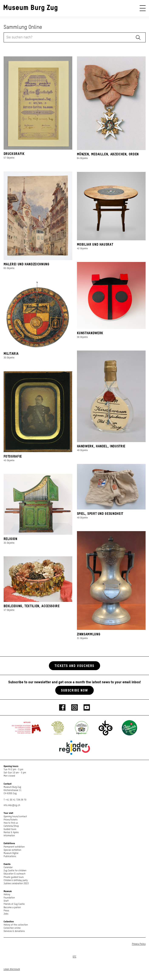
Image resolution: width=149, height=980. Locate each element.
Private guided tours (14, 877)
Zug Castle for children (15, 871)
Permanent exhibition (14, 847)
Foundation (9, 898)
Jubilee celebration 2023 (16, 883)
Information (9, 836)
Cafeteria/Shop (11, 826)
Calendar (8, 867)
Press (6, 911)
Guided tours (10, 829)
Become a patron (12, 907)
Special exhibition (12, 850)
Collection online (12, 928)
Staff (6, 901)
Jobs (6, 914)
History (7, 894)
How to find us (11, 823)
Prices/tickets (11, 820)
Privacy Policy (139, 944)
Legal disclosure (12, 969)
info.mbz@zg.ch (12, 805)
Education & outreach (15, 874)
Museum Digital (11, 853)
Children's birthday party (16, 880)
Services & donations (14, 931)
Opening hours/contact (15, 816)
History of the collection (16, 925)
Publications (10, 856)
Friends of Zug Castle (14, 904)
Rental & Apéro (11, 832)
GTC (74, 957)
